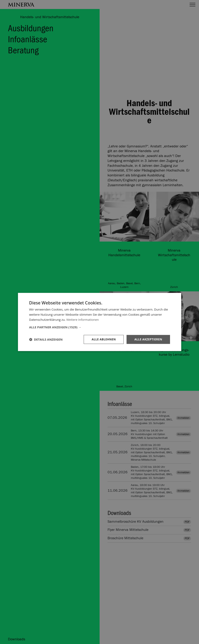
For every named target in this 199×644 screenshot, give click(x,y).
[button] (100, 327)
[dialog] (99, 322)
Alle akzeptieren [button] (148, 339)
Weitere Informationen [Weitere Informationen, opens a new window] (83, 320)
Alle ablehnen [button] (104, 339)
